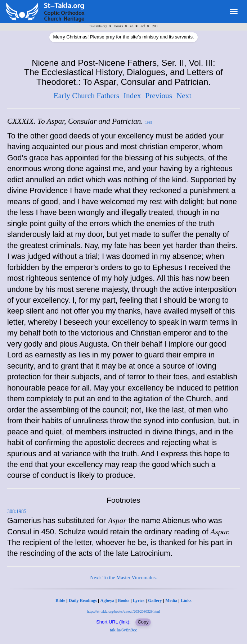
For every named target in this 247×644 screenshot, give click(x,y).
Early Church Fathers (86, 96)
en (132, 26)
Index (132, 96)
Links (186, 600)
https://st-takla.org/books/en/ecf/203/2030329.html (123, 611)
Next (184, 96)
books (119, 26)
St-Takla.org (98, 26)
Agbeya (107, 600)
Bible (60, 600)
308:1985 (17, 511)
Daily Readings (83, 600)
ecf (143, 26)
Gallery (155, 600)
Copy (143, 622)
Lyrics (139, 600)
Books (123, 600)
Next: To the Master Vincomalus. (123, 578)
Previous (159, 96)
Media (172, 600)
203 (155, 26)
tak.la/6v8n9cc (123, 630)
